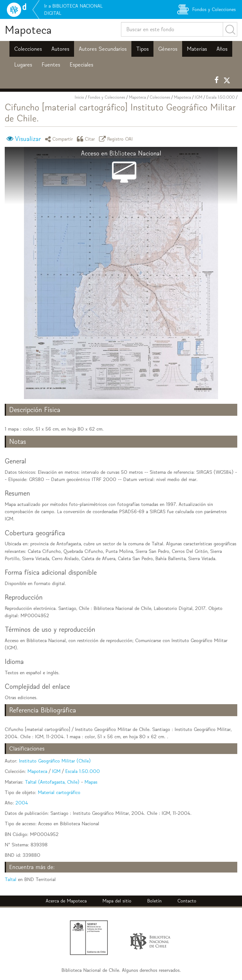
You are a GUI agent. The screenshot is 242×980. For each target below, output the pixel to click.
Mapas (91, 782)
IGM (199, 97)
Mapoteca (28, 30)
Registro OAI (117, 139)
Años (222, 49)
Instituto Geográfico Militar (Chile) (55, 761)
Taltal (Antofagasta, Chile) (52, 782)
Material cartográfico (59, 792)
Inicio (79, 97)
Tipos (142, 49)
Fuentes (51, 65)
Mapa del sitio (117, 901)
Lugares (23, 65)
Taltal (11, 879)
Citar (87, 139)
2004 (22, 803)
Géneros (168, 49)
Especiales (81, 65)
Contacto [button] (187, 901)
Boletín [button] (154, 901)
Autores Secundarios (103, 49)
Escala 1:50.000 (220, 97)
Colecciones (28, 49)
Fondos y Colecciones (107, 97)
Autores (60, 49)
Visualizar (28, 139)
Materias (197, 49)
